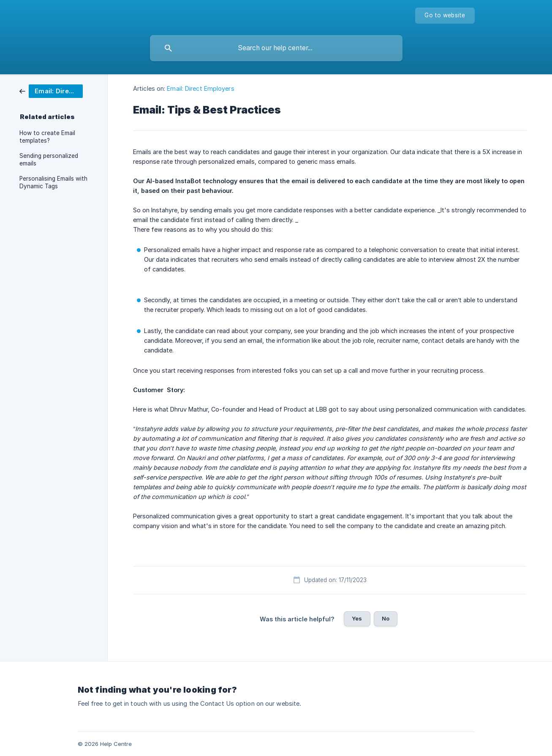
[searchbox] (276, 48)
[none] (445, 16)
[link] (51, 91)
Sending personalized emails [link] (49, 160)
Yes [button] (357, 618)
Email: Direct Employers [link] (200, 88)
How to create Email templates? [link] (47, 137)
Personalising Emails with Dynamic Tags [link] (53, 182)
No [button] (386, 618)
